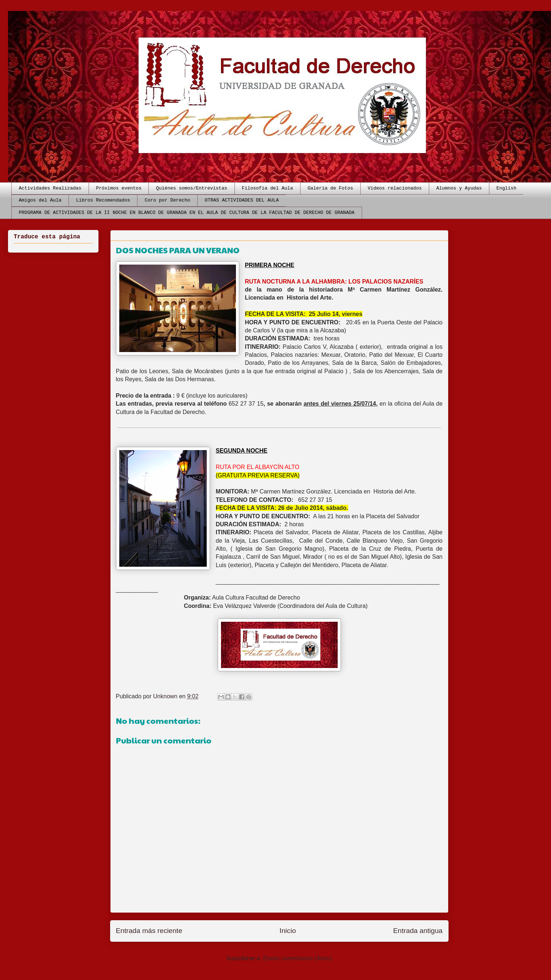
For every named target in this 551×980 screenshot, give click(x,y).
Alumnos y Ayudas (459, 188)
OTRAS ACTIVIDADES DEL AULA (242, 200)
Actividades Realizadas (50, 188)
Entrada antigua (418, 931)
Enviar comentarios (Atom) (297, 958)
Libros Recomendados (103, 200)
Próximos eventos (119, 188)
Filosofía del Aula (267, 188)
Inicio (288, 931)
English (506, 188)
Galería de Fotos (330, 188)
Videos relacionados (395, 188)
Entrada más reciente (149, 931)
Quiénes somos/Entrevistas (192, 188)
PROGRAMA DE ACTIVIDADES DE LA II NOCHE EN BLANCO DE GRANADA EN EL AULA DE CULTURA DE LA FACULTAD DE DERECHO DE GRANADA (187, 213)
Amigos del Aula (40, 200)
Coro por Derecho (168, 200)
